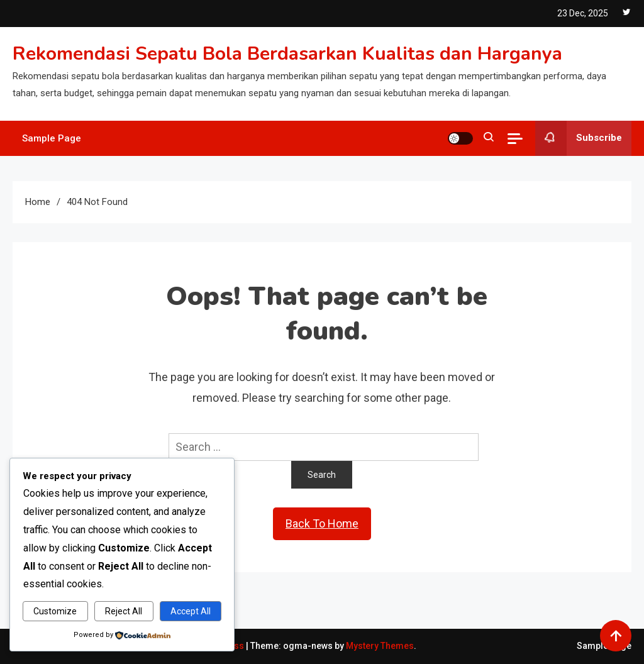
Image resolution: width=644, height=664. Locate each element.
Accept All (191, 611)
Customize (55, 611)
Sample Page (52, 138)
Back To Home (322, 523)
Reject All (124, 611)
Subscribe (579, 138)
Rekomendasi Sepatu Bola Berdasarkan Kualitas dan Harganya (287, 54)
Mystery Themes (380, 646)
